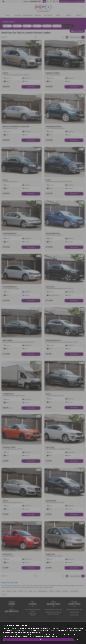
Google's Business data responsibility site (59, 635)
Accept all (38, 640)
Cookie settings (79, 640)
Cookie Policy (38, 632)
